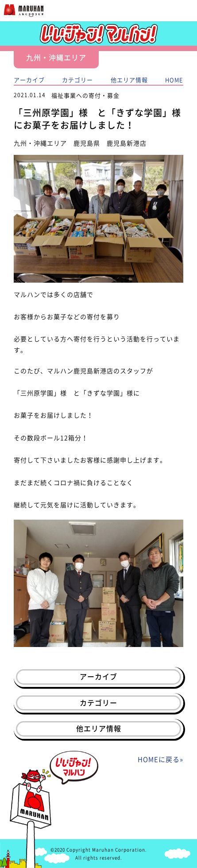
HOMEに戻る (159, 759)
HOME (174, 80)
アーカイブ (29, 80)
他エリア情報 (129, 80)
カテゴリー (77, 80)
